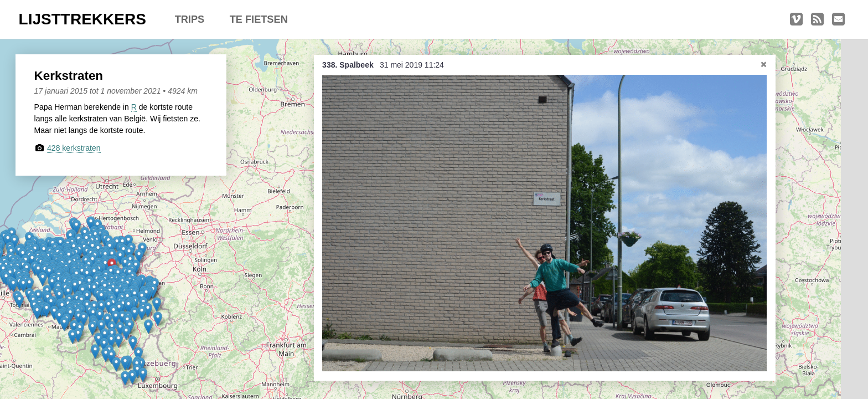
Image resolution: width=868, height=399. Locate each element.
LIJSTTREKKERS (82, 19)
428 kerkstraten (74, 148)
